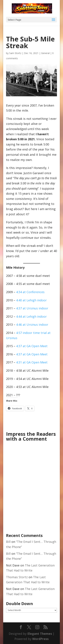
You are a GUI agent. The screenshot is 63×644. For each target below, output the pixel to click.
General (45, 53)
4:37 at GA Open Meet (32, 346)
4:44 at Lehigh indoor (31, 316)
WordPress (40, 639)
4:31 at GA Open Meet (32, 362)
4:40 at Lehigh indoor (31, 300)
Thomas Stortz (17, 577)
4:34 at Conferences (30, 292)
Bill (8, 542)
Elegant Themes (40, 634)
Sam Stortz (15, 53)
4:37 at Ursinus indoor (32, 308)
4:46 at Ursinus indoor (32, 325)
